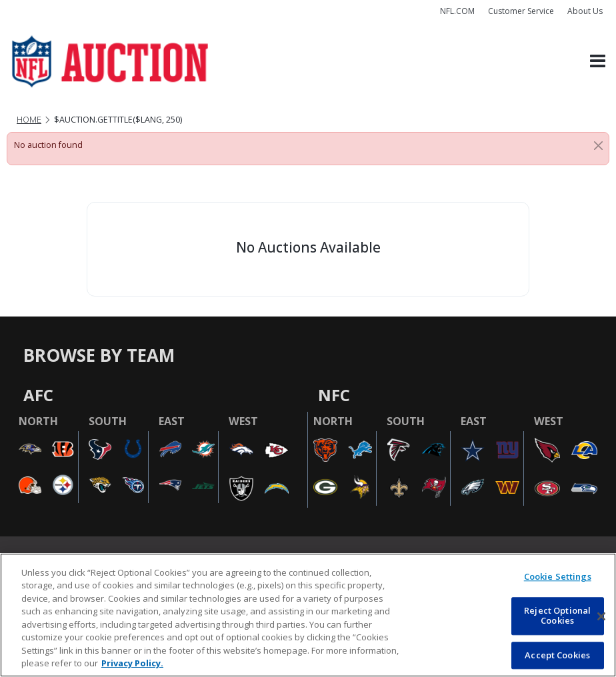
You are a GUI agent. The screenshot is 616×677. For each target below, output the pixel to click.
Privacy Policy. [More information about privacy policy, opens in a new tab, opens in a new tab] (132, 663)
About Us (585, 11)
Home (29, 120)
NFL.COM (457, 11)
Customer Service (521, 11)
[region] (308, 615)
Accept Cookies (557, 655)
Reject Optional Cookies (557, 616)
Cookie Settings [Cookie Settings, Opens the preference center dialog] (558, 576)
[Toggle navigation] (598, 62)
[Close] (598, 145)
